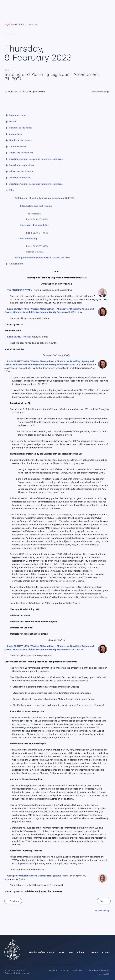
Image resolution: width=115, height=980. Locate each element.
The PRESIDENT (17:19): (20, 290)
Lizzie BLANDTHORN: (18, 337)
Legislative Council (14, 24)
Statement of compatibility (34, 225)
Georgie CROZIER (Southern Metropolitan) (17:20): (34, 876)
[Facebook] (97, 959)
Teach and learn (77, 953)
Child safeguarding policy (99, 970)
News (61, 953)
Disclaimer (77, 970)
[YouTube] (103, 959)
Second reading (28, 239)
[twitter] (78, 959)
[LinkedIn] (84, 959)
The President (33, 214)
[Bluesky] (109, 959)
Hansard (33, 24)
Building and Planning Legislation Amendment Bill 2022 (44, 198)
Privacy (65, 970)
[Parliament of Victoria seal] (12, 950)
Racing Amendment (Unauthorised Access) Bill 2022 (42, 258)
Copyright (52, 970)
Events (94, 953)
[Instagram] (91, 959)
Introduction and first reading (36, 206)
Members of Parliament (41, 953)
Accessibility (105, 974)
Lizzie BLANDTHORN (37, 219)
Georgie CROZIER (35, 252)
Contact (106, 953)
